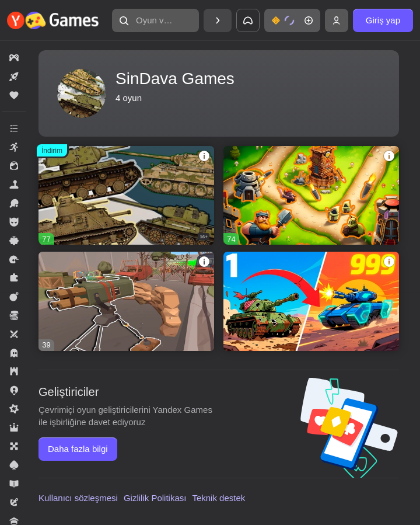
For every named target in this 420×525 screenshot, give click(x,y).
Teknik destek (218, 498)
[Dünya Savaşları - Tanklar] (126, 195)
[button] (155, 20)
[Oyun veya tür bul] (155, 20)
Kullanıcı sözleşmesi (78, 498)
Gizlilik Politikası (155, 498)
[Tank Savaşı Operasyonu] (311, 301)
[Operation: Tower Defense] (126, 301)
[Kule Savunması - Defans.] (311, 195)
